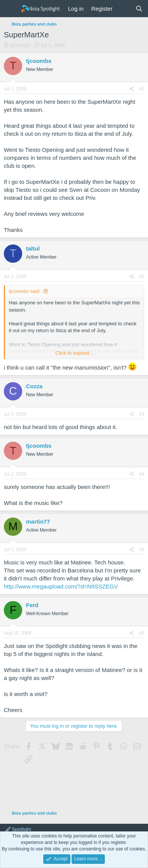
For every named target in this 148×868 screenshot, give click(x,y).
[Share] (132, 89)
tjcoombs (20, 45)
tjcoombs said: (25, 291)
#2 (142, 276)
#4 (142, 474)
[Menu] (11, 9)
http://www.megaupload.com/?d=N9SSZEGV (61, 586)
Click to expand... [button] (75, 353)
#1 (142, 89)
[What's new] (124, 9)
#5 (142, 550)
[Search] (139, 9)
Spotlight (18, 829)
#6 (142, 633)
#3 (142, 414)
